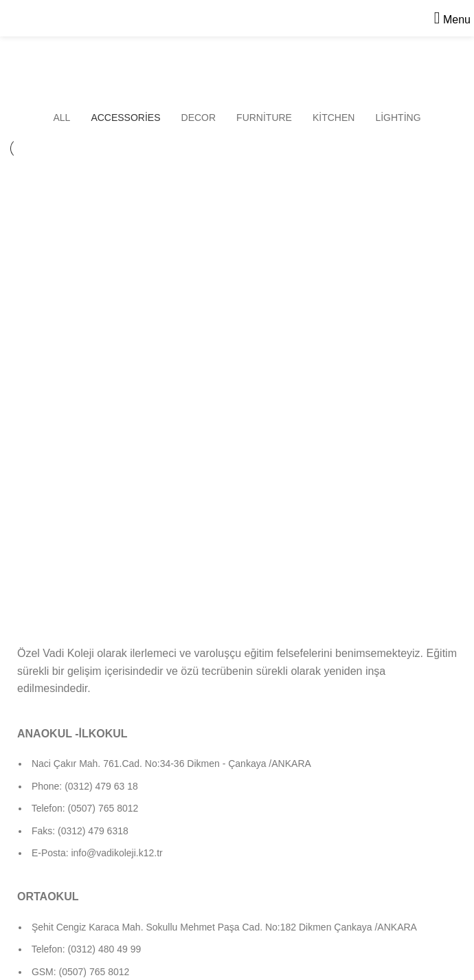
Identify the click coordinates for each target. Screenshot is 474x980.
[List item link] (237, 815)
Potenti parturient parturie (340, 201)
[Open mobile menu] (452, 20)
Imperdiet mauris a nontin (105, 201)
